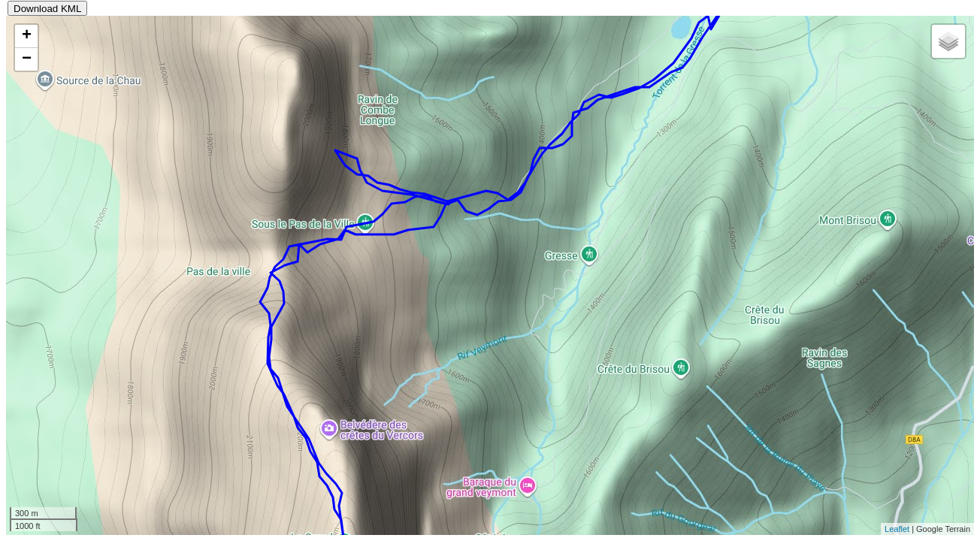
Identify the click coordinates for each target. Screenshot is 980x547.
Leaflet (897, 529)
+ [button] (27, 36)
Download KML (47, 9)
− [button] (27, 59)
